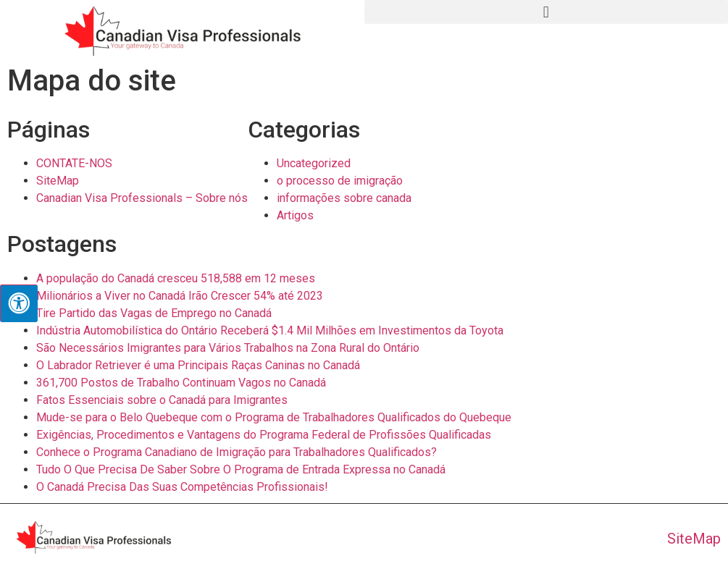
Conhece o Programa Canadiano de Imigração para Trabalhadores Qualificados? (237, 452)
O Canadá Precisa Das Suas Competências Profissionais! (182, 487)
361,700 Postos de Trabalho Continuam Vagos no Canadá (181, 383)
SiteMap (58, 181)
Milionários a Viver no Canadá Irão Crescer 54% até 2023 (180, 296)
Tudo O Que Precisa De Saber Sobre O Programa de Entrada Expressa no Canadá (241, 469)
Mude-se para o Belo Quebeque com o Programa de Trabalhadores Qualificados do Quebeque (274, 417)
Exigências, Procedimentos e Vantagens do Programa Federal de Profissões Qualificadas (264, 435)
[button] (547, 12)
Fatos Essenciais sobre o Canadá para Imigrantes (162, 400)
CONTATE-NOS (74, 163)
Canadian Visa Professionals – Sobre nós (142, 198)
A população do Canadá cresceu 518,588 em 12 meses (176, 278)
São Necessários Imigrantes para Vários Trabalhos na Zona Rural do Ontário (228, 348)
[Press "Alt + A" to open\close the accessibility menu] (19, 303)
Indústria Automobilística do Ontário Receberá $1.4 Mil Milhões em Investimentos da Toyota (270, 330)
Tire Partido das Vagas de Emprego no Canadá (154, 313)
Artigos (295, 215)
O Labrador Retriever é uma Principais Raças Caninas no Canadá (198, 365)
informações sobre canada (344, 198)
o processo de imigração (340, 181)
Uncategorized (314, 163)
